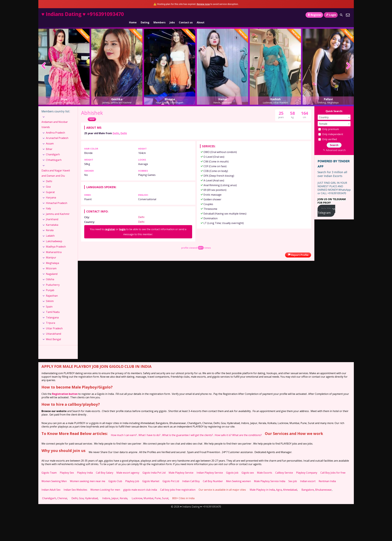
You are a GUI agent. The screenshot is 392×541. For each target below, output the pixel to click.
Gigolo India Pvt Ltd (154, 467)
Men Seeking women (238, 476)
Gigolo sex (248, 467)
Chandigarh (53, 149)
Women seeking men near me (88, 476)
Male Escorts (265, 467)
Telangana (52, 312)
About (201, 15)
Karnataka (52, 219)
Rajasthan (52, 290)
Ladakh (50, 230)
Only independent (331, 129)
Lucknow (137, 493)
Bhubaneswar (323, 484)
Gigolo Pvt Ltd (171, 476)
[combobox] (334, 112)
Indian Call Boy (191, 476)
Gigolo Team (49, 467)
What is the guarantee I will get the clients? (188, 430)
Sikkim (50, 296)
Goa (48, 181)
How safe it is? (223, 430)
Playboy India (85, 467)
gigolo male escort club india (140, 484)
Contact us (186, 15)
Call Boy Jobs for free (333, 467)
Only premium (329, 124)
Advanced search (334, 145)
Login (331, 15)
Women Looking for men (105, 484)
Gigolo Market (151, 476)
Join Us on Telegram (326, 205)
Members (159, 15)
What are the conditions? (247, 430)
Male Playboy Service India (270, 476)
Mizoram (51, 263)
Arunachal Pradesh (57, 133)
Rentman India (327, 476)
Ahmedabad (290, 484)
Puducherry (53, 279)
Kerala (50, 225)
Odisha (50, 274)
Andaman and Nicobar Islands (55, 119)
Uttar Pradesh (54, 323)
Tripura (50, 317)
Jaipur (115, 493)
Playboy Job (132, 476)
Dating (145, 15)
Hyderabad (91, 493)
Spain (49, 301)
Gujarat (50, 187)
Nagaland (52, 269)
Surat (165, 493)
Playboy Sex (67, 467)
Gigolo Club (115, 476)
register (110, 224)
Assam (50, 138)
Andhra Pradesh (55, 127)
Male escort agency (128, 467)
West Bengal (53, 334)
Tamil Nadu (53, 307)
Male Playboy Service (181, 467)
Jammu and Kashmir (58, 209)
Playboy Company (307, 467)
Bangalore (308, 484)
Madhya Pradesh (56, 241)
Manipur (51, 252)
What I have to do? (149, 430)
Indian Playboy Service (210, 467)
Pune (158, 493)
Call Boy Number (213, 476)
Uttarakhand (53, 328)
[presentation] (44, 61)
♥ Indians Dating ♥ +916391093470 (83, 14)
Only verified (327, 134)
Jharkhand (52, 214)
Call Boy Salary (105, 467)
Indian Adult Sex (51, 484)
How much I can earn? (124, 430)
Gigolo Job (232, 467)
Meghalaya (52, 258)
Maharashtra (54, 247)
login (122, 224)
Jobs (172, 15)
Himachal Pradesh (57, 198)
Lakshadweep (54, 236)
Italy (48, 203)
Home (133, 15)
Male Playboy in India (262, 484)
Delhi (116, 128)
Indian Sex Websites (75, 484)
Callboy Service (284, 467)
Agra (279, 484)
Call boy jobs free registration (178, 484)
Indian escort (308, 476)
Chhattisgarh (54, 154)
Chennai (62, 493)
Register (314, 15)
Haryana (51, 192)
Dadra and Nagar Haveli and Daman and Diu (56, 168)
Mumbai (148, 493)
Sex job (293, 476)
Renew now (203, 4)
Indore (106, 493)
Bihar (49, 143)
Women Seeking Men (54, 476)
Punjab (50, 285)
